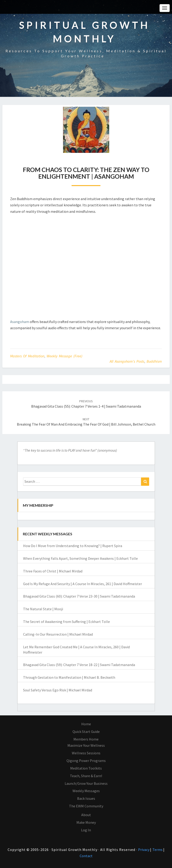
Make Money (86, 822)
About (86, 815)
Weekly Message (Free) (65, 356)
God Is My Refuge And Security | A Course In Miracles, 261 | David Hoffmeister (83, 584)
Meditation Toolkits (86, 768)
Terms (158, 850)
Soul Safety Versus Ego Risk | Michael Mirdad (58, 690)
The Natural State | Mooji (43, 609)
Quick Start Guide (86, 732)
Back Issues (86, 798)
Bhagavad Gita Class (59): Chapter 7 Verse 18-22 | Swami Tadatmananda (79, 665)
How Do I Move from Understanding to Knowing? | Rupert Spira (73, 546)
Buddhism (154, 361)
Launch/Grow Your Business (86, 783)
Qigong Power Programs (86, 761)
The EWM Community (86, 806)
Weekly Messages (86, 791)
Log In (86, 830)
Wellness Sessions (86, 753)
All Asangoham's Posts (127, 361)
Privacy (144, 850)
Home (86, 724)
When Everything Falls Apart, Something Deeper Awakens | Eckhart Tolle (80, 558)
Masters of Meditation (27, 356)
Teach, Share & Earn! (86, 776)
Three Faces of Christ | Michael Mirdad (53, 571)
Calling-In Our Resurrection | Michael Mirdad (58, 634)
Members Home (86, 739)
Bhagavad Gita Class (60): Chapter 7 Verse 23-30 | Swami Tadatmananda (79, 596)
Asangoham (20, 322)
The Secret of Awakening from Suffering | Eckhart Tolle (66, 622)
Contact (86, 856)
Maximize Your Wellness (86, 745)
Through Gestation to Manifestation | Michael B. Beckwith (69, 677)
